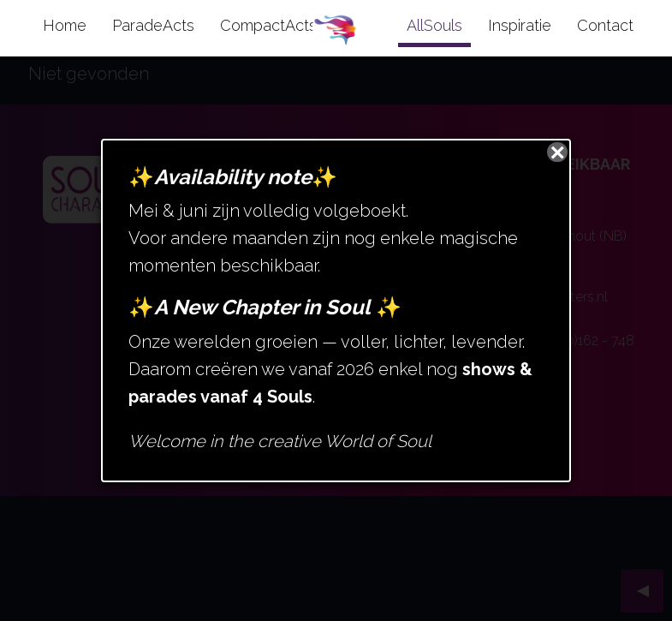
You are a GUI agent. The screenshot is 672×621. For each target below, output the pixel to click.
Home (65, 25)
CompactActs (268, 25)
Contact (605, 25)
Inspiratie (520, 25)
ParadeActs (153, 25)
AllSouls (434, 25)
